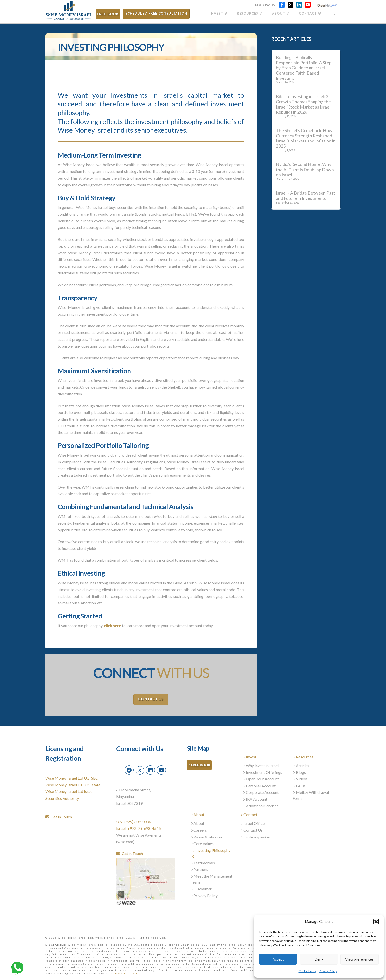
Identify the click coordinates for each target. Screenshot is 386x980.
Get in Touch (59, 817)
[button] (376, 922)
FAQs (299, 786)
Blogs (299, 772)
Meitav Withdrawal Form (311, 795)
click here (113, 625)
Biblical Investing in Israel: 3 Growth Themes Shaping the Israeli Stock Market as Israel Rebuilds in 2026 (303, 104)
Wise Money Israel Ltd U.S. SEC (72, 778)
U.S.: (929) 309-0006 (134, 822)
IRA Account (255, 799)
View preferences (359, 959)
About (198, 814)
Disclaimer (201, 889)
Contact (249, 814)
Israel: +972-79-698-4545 (138, 828)
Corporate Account (261, 792)
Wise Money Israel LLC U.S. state (73, 785)
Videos (300, 779)
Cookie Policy (307, 971)
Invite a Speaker (255, 837)
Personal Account (259, 786)
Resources (303, 757)
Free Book (199, 765)
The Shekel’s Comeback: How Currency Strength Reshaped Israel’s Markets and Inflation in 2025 (306, 138)
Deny (319, 959)
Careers (199, 830)
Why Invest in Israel (261, 766)
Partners (199, 869)
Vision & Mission (206, 837)
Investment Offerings (262, 772)
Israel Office (252, 823)
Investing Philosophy (211, 853)
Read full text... (128, 973)
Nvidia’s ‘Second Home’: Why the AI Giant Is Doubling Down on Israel (305, 169)
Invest (249, 757)
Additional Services (261, 806)
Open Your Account (261, 779)
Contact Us (151, 699)
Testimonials (203, 863)
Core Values (202, 844)
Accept (278, 959)
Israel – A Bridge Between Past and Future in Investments (306, 196)
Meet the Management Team (212, 879)
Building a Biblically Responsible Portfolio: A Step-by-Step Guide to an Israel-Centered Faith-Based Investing (305, 68)
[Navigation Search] (333, 12)
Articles (301, 766)
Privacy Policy (328, 971)
